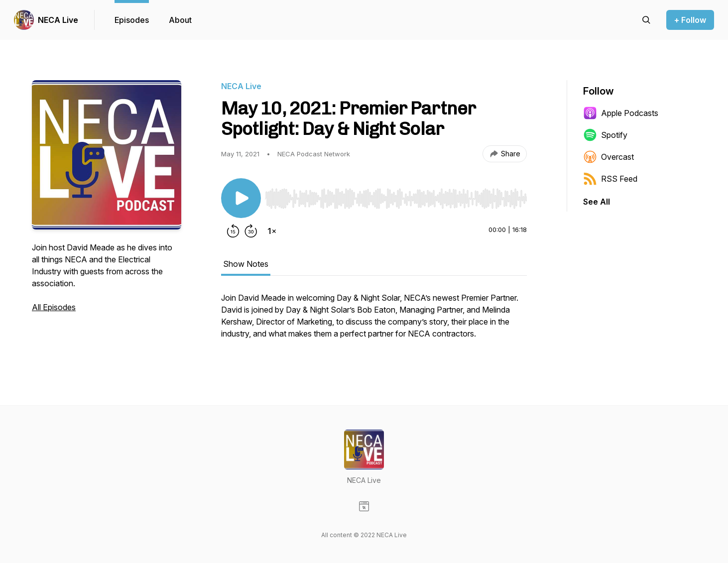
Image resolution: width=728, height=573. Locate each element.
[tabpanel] (374, 321)
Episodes (132, 20)
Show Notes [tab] (246, 264)
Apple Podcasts (621, 113)
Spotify (605, 135)
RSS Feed (610, 179)
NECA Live (58, 20)
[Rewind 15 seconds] (233, 231)
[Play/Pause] (241, 198)
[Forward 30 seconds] (251, 231)
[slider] (396, 199)
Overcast (608, 157)
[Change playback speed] (272, 231)
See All (597, 202)
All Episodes (54, 307)
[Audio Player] (396, 196)
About (180, 20)
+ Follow (690, 20)
